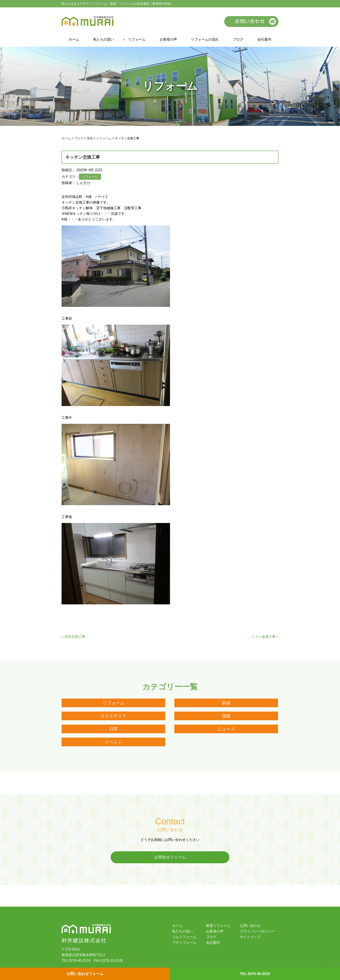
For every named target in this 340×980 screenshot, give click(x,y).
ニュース (226, 729)
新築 (226, 703)
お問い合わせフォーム (85, 974)
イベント (113, 742)
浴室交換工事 (75, 637)
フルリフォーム (184, 937)
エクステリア (113, 716)
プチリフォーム (184, 943)
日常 (113, 729)
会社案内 (264, 39)
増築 (226, 716)
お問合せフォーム (170, 857)
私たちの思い (104, 39)
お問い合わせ (250, 926)
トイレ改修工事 (263, 637)
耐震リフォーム (218, 926)
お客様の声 (168, 39)
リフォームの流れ (205, 39)
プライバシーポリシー (257, 932)
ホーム (74, 39)
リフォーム (137, 39)
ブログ (238, 39)
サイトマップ (250, 937)
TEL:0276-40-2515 (255, 974)
